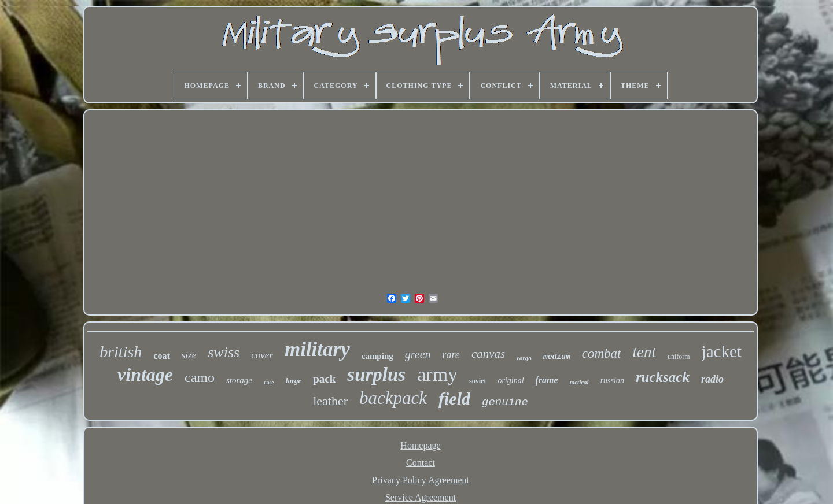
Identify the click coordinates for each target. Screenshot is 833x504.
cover (262, 355)
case (269, 382)
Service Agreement (421, 497)
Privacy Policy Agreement (421, 480)
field (454, 399)
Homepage (420, 445)
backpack (393, 398)
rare (451, 355)
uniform (679, 357)
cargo (524, 358)
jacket (722, 351)
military (317, 349)
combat (602, 353)
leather (330, 401)
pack (324, 379)
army (437, 374)
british (121, 352)
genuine (505, 402)
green (418, 354)
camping (377, 356)
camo (200, 377)
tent (644, 352)
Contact (421, 463)
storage (239, 380)
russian (612, 381)
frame (547, 380)
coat (161, 356)
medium (557, 357)
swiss (224, 352)
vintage (145, 375)
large (294, 381)
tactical (579, 382)
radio (712, 379)
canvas (488, 354)
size (189, 355)
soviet (478, 381)
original (511, 381)
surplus (376, 375)
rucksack (663, 377)
